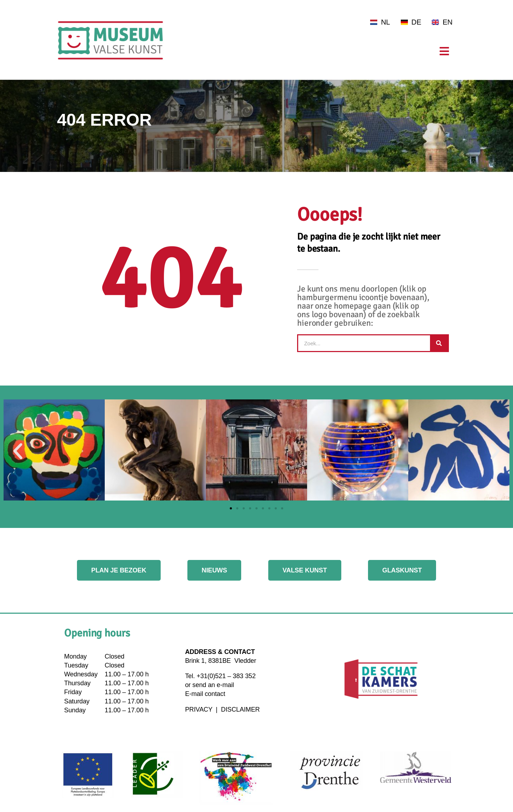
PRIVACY (199, 709)
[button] (18, 451)
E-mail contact (205, 694)
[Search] (439, 343)
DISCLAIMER (240, 709)
